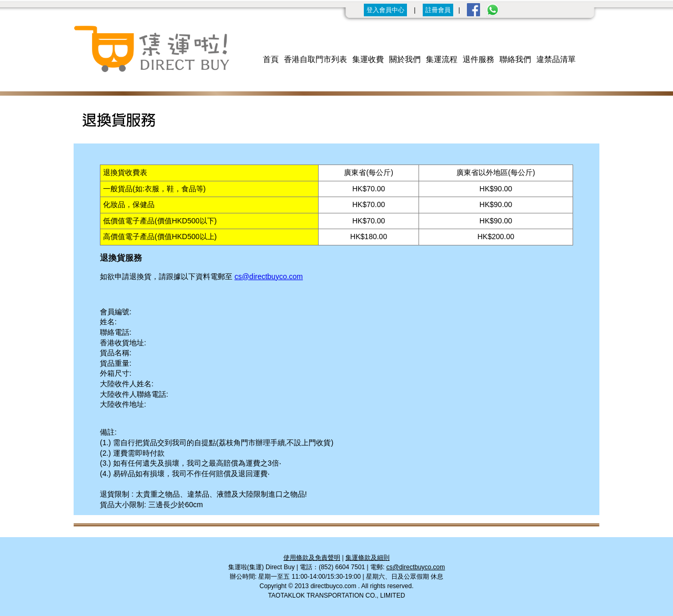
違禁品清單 (556, 59)
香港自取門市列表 (315, 59)
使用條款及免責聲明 (312, 558)
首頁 (271, 59)
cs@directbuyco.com (269, 276)
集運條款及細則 (368, 558)
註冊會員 (438, 10)
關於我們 (405, 59)
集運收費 (368, 59)
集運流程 (442, 59)
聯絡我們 (515, 59)
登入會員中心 (385, 10)
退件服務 (478, 59)
